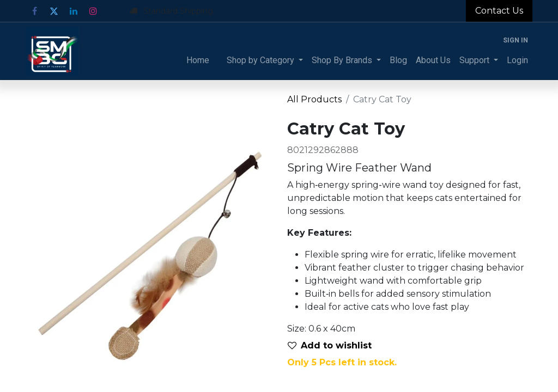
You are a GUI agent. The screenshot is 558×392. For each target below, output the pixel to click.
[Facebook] (34, 11)
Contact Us (499, 11)
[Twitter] (54, 11)
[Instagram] (93, 11)
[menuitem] (198, 60)
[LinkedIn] (74, 11)
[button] (334, 346)
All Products (314, 99)
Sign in (515, 40)
